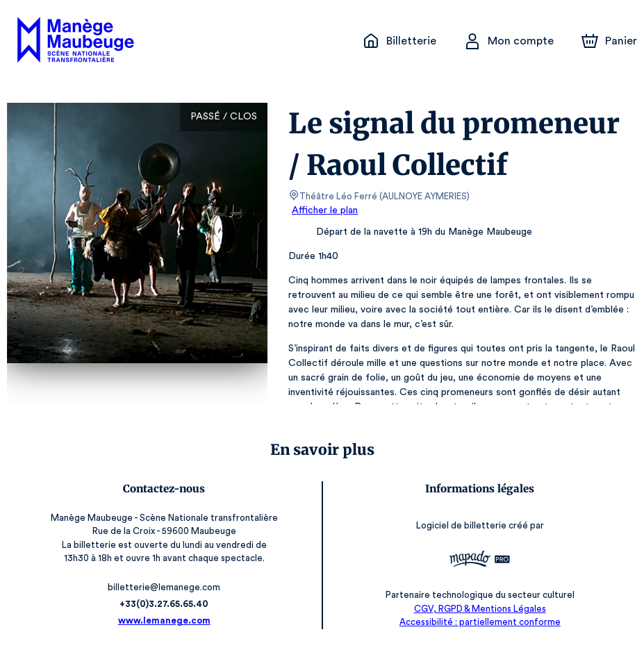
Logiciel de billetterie (462, 525)
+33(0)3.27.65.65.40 (164, 604)
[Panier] (609, 41)
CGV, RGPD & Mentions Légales (480, 609)
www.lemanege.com (164, 620)
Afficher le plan (324, 210)
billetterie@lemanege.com (164, 587)
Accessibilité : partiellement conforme (480, 622)
